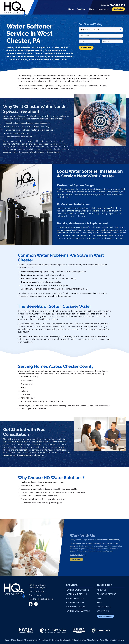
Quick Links (105, 585)
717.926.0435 (39, 591)
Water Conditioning (76, 594)
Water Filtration (75, 603)
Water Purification (76, 607)
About (92, 9)
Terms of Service (105, 640)
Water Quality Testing (78, 590)
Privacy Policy (44, 640)
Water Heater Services (78, 611)
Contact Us (103, 611)
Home (71, 9)
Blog (100, 603)
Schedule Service (105, 616)
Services (81, 9)
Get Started (118, 9)
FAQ (99, 598)
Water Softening (75, 598)
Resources (103, 9)
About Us (102, 590)
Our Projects (104, 607)
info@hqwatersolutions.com (41, 599)
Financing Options (107, 594)
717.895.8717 (39, 595)
